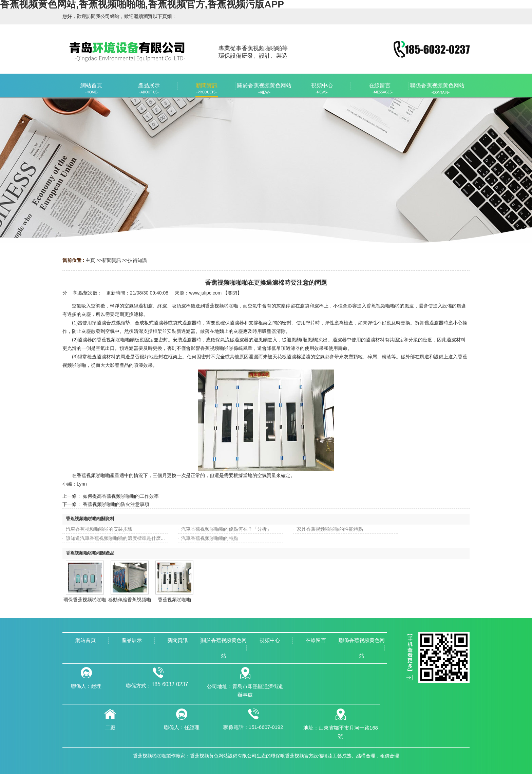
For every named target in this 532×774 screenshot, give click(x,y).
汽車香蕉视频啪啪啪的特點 (210, 538)
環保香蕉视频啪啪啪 (85, 600)
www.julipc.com (205, 293)
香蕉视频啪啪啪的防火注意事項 (116, 504)
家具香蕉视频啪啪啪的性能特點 (330, 529)
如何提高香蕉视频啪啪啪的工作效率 (121, 496)
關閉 (232, 293)
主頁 (90, 260)
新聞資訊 (112, 260)
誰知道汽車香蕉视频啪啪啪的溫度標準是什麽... (115, 538)
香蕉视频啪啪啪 (174, 600)
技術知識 (137, 260)
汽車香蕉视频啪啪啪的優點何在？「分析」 (226, 529)
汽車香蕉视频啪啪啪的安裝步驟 (99, 529)
